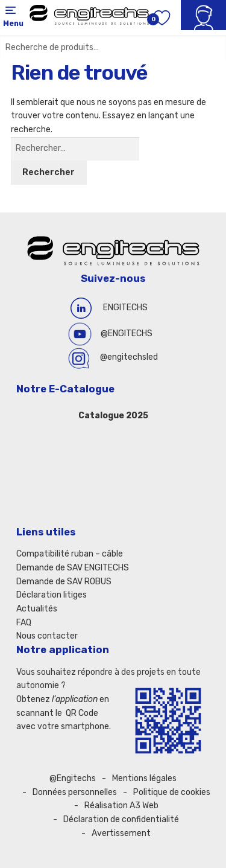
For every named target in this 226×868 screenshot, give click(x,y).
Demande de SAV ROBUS (64, 582)
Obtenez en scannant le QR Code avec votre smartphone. (64, 713)
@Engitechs (73, 778)
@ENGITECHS (127, 333)
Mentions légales (144, 778)
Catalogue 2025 (113, 416)
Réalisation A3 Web (121, 806)
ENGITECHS (125, 308)
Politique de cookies (172, 792)
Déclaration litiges (52, 595)
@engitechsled (129, 357)
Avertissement (121, 833)
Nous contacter (47, 636)
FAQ (24, 623)
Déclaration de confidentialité (121, 819)
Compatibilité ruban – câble (70, 554)
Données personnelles (75, 792)
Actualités (37, 609)
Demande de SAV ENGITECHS (73, 568)
